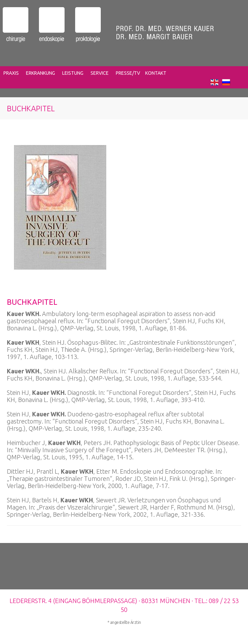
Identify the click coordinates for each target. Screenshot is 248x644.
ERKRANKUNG (40, 73)
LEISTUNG (73, 73)
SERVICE (100, 73)
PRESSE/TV (128, 73)
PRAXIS (11, 73)
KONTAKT (156, 73)
